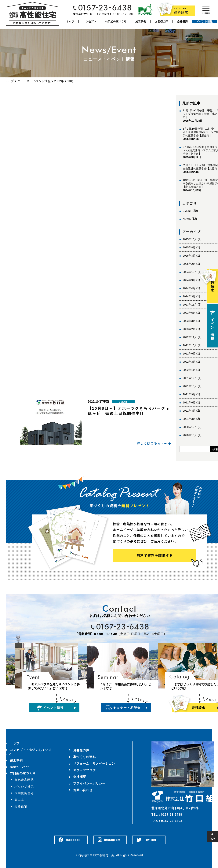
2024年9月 (189, 280)
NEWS (187, 219)
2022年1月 (189, 370)
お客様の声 (162, 21)
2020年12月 (190, 427)
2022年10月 (190, 345)
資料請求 (212, 281)
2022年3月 (189, 362)
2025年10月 (190, 239)
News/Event (19, 767)
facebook (73, 840)
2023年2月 (189, 329)
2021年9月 (189, 394)
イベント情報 (205, 21)
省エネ (19, 800)
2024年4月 (189, 288)
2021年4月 (189, 411)
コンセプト (90, 21)
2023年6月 (189, 313)
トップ (70, 21)
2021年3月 (189, 419)
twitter (151, 840)
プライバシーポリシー (89, 783)
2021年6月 (189, 402)
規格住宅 (21, 806)
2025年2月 (189, 264)
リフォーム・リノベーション (94, 764)
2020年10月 (190, 435)
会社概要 (182, 21)
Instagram (112, 840)
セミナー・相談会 (127, 708)
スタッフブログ (84, 770)
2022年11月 (190, 337)
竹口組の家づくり (116, 21)
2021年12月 (190, 378)
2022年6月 (189, 354)
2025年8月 (189, 247)
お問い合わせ (83, 790)
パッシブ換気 (24, 786)
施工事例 (141, 21)
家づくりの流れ (84, 757)
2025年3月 (189, 256)
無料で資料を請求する (155, 556)
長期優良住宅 (24, 793)
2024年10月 (190, 272)
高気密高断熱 (24, 780)
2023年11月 (190, 305)
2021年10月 (190, 386)
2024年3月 (189, 296)
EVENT (187, 211)
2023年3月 (189, 321)
